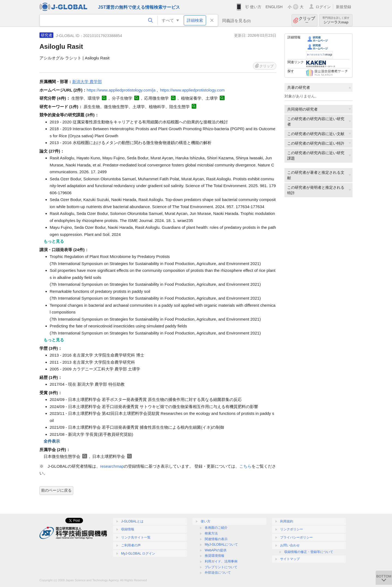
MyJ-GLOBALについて (221, 545)
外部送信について (218, 573)
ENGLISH (274, 7)
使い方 (256, 7)
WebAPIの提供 (216, 550)
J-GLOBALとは (132, 521)
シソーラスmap (336, 20)
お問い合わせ (290, 545)
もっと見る (54, 241)
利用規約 (287, 521)
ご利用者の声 (131, 545)
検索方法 (211, 533)
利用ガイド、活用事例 (221, 561)
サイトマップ (290, 559)
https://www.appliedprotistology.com (192, 90)
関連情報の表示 (216, 539)
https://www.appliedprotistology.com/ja (121, 90)
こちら (245, 466)
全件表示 (52, 441)
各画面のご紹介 (216, 528)
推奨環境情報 (215, 556)
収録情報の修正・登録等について (309, 552)
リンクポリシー (292, 529)
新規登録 (344, 7)
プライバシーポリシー (296, 537)
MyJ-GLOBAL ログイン (138, 553)
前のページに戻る (56, 490)
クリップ (307, 20)
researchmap (112, 466)
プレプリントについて (221, 567)
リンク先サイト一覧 (136, 537)
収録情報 (128, 529)
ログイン (323, 7)
